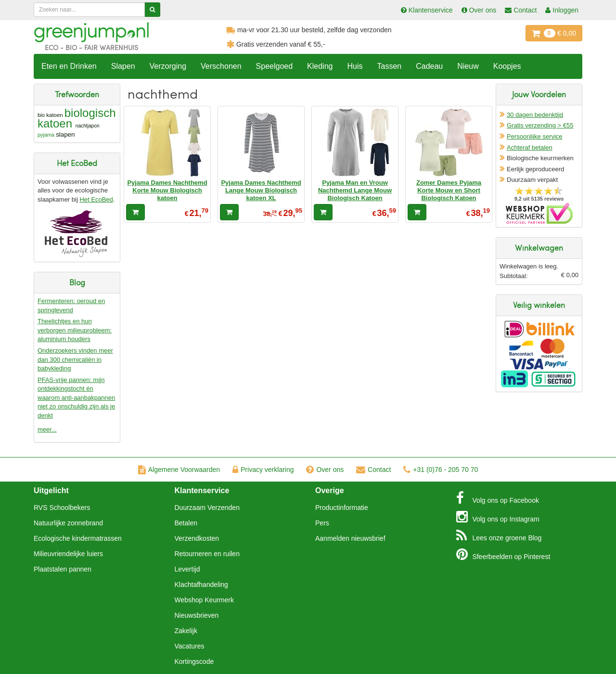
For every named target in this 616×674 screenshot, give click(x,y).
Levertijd (187, 569)
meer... (47, 429)
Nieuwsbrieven (197, 615)
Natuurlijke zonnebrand (68, 523)
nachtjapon (88, 126)
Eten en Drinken (69, 66)
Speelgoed (275, 66)
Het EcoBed (96, 199)
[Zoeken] (152, 10)
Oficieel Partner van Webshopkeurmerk (539, 213)
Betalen (186, 523)
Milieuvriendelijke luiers (68, 554)
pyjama (46, 135)
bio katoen (50, 115)
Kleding (320, 66)
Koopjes (507, 66)
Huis (355, 66)
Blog (499, 535)
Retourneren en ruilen (207, 554)
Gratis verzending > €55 (540, 125)
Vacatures (190, 646)
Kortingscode (194, 661)
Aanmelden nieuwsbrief (350, 538)
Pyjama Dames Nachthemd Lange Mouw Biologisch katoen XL (261, 191)
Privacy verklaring (263, 470)
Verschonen (221, 66)
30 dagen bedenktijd (535, 115)
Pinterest (503, 554)
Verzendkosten (197, 538)
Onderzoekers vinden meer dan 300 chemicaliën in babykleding (75, 359)
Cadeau (429, 66)
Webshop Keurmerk (204, 600)
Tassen (389, 66)
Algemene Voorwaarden (179, 470)
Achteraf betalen (530, 147)
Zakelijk (186, 631)
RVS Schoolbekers (62, 508)
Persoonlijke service (535, 136)
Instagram (498, 517)
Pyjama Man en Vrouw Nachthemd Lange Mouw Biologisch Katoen (355, 191)
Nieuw (468, 66)
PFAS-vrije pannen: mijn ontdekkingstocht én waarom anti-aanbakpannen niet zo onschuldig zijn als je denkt (76, 398)
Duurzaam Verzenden (207, 508)
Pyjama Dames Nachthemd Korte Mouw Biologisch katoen (167, 191)
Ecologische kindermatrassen (78, 538)
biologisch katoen (77, 118)
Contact (373, 470)
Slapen (123, 66)
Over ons (325, 470)
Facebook (498, 498)
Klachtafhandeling (201, 585)
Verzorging (168, 66)
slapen (65, 134)
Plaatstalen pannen (63, 569)
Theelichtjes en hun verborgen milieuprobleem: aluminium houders (75, 330)
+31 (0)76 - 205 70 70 (441, 470)
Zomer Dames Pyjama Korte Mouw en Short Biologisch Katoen (449, 191)
